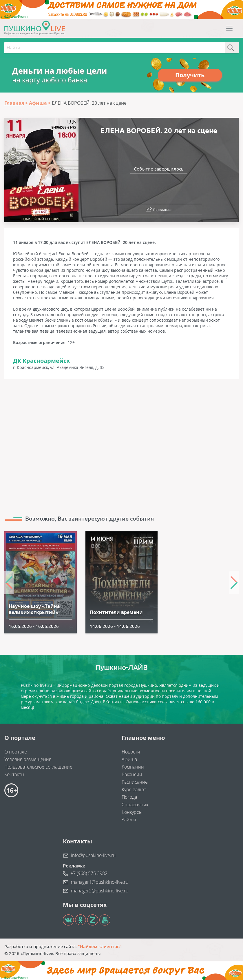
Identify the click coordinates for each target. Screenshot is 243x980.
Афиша (129, 759)
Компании (133, 767)
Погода (129, 797)
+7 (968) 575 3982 (89, 873)
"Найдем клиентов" (100, 946)
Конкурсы (132, 812)
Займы (129, 820)
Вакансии (132, 774)
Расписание (135, 782)
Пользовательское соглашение (38, 767)
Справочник (135, 805)
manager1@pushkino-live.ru (100, 882)
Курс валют (134, 789)
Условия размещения (28, 759)
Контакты (14, 774)
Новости (131, 752)
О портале (16, 752)
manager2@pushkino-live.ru (100, 891)
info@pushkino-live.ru (93, 855)
